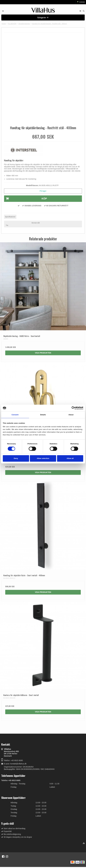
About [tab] (71, 415)
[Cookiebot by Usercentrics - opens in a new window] (72, 408)
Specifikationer (10, 217)
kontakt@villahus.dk (18, 764)
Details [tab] (43, 415)
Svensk (81, 2)
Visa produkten (43, 353)
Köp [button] (26, 199)
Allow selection (43, 458)
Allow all (70, 458)
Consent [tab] (15, 415)
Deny (16, 458)
